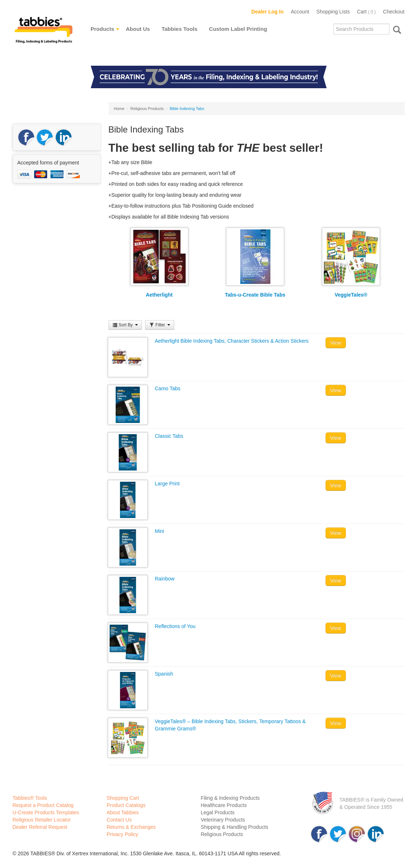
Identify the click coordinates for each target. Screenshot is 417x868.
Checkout (394, 12)
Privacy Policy (122, 834)
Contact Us (119, 820)
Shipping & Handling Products (234, 827)
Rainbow (165, 579)
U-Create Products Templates (46, 812)
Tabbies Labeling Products (44, 35)
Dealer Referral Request (40, 827)
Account (300, 12)
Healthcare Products (224, 805)
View (336, 343)
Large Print (167, 484)
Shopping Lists (333, 12)
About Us (138, 29)
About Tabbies (123, 812)
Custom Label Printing (238, 29)
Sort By (125, 325)
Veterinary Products (223, 820)
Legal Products (218, 812)
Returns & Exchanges (131, 827)
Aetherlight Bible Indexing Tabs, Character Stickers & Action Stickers (232, 341)
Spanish (164, 674)
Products (103, 29)
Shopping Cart (123, 798)
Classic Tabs (169, 436)
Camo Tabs (168, 388)
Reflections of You (175, 626)
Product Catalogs (126, 805)
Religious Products (222, 834)
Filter (160, 325)
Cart (367, 12)
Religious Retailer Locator (42, 820)
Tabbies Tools (179, 29)
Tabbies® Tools (30, 798)
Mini (160, 531)
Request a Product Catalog (43, 805)
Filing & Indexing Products (230, 798)
